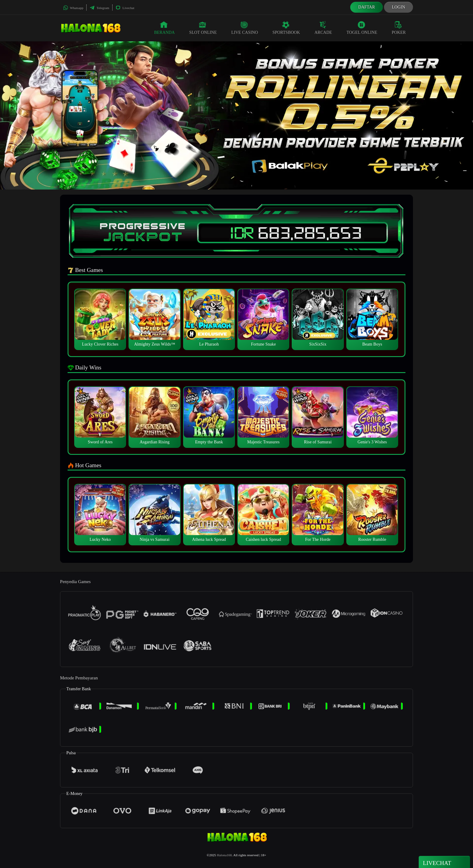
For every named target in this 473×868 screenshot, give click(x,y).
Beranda (164, 28)
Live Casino (245, 28)
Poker (399, 28)
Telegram (99, 8)
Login (398, 7)
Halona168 (224, 855)
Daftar (367, 7)
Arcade (323, 28)
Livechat (125, 8)
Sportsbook (286, 28)
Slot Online (203, 28)
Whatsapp (73, 8)
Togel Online (362, 28)
